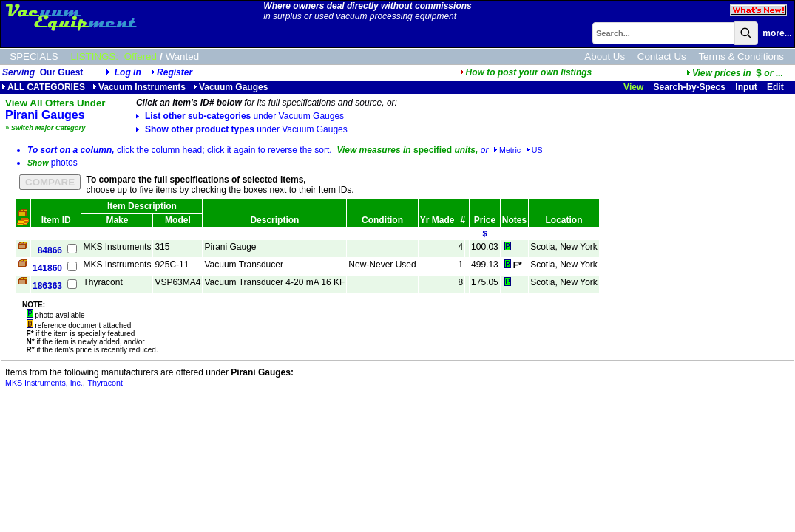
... (735, 73)
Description (274, 220)
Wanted (182, 57)
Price (485, 220)
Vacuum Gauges (230, 87)
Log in (128, 72)
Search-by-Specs (690, 87)
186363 (47, 286)
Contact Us (662, 57)
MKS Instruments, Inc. (44, 383)
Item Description (142, 206)
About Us (605, 57)
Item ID (56, 220)
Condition (382, 220)
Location (564, 220)
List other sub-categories (240, 116)
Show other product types (242, 129)
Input (746, 87)
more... (777, 33)
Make (117, 220)
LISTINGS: (95, 57)
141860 (47, 268)
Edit (777, 87)
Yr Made (437, 220)
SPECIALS (34, 57)
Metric (507, 150)
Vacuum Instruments (139, 87)
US (534, 150)
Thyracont (105, 383)
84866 (50, 250)
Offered (141, 57)
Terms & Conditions (741, 57)
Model (178, 220)
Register (175, 72)
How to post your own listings (526, 72)
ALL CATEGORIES (43, 87)
